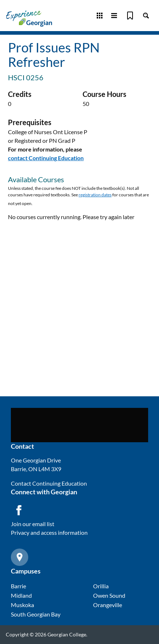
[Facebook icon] (19, 510)
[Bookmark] (130, 16)
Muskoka (22, 605)
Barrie (18, 586)
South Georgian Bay (36, 614)
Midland (21, 595)
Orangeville (108, 605)
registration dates (95, 195)
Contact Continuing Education (49, 483)
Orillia (101, 586)
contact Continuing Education (46, 158)
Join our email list (33, 524)
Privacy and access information (49, 532)
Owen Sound (109, 595)
